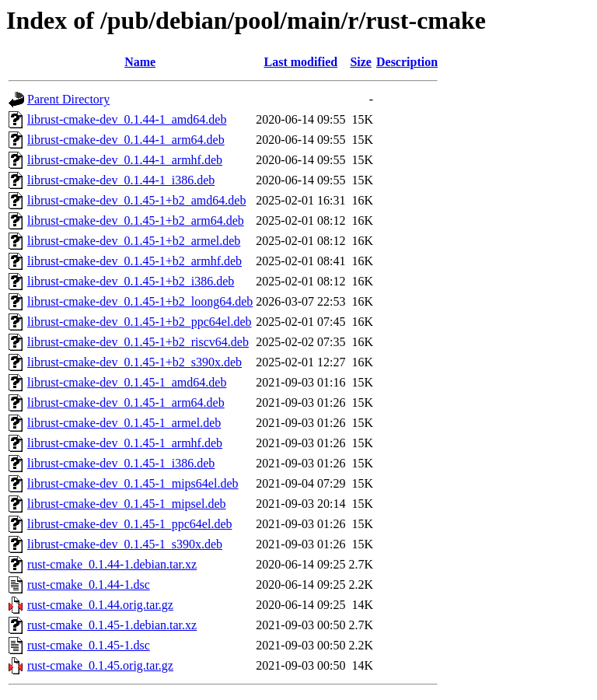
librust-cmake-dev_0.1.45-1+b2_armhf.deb (134, 261)
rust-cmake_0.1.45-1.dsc (89, 645)
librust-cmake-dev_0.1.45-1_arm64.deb (126, 402)
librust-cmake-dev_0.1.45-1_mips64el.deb (133, 483)
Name (140, 62)
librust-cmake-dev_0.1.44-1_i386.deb (121, 180)
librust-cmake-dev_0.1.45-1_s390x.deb (125, 544)
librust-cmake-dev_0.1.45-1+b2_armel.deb (134, 241)
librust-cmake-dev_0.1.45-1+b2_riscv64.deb (138, 342)
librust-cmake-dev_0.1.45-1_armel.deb (124, 423)
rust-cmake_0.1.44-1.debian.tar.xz (112, 564)
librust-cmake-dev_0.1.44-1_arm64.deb (126, 140)
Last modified (301, 62)
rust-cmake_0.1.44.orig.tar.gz (100, 605)
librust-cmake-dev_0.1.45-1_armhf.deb (125, 443)
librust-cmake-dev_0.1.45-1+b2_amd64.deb (136, 200)
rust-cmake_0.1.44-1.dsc (89, 584)
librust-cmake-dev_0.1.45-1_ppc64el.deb (129, 524)
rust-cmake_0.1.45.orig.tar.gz (100, 665)
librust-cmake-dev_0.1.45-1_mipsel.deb (127, 504)
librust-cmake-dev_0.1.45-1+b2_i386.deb (131, 281)
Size (361, 62)
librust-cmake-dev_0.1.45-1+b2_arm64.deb (136, 220)
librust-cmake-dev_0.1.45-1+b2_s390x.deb (134, 362)
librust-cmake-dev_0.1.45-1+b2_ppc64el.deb (140, 322)
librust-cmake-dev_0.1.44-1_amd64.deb (127, 119)
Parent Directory (68, 99)
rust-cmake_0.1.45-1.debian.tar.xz (112, 625)
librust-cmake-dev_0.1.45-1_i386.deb (121, 463)
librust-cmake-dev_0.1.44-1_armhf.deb (125, 160)
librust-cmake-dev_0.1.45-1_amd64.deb (127, 382)
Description (407, 62)
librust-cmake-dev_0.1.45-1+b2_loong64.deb (140, 301)
